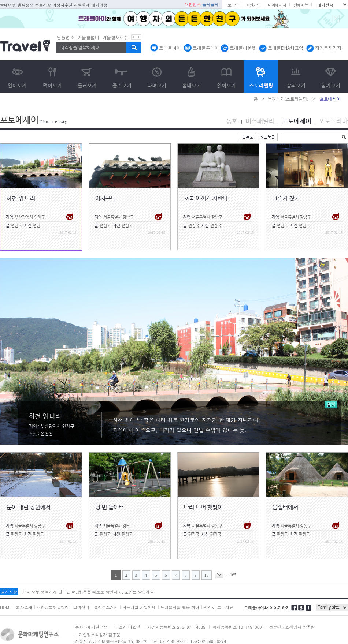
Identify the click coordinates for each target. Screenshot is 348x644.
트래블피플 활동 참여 (180, 607)
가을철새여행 (115, 37)
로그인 (233, 5)
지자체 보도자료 (219, 607)
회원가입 (253, 5)
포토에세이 (297, 121)
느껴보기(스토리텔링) (288, 99)
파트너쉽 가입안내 (139, 607)
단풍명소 (66, 37)
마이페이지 (277, 5)
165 (233, 575)
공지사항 (9, 592)
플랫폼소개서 (106, 607)
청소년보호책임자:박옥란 (292, 627)
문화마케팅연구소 (91, 627)
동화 (232, 121)
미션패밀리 (260, 121)
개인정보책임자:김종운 (100, 635)
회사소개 (24, 607)
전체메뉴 (301, 5)
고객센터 (81, 607)
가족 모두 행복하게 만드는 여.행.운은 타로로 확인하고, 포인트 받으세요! (89, 592)
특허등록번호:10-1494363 (237, 627)
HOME (6, 607)
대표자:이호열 (127, 627)
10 (207, 575)
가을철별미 (88, 37)
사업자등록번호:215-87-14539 (177, 627)
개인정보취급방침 (53, 607)
